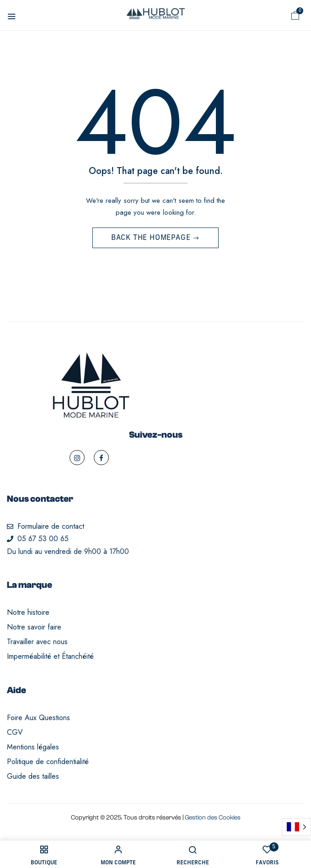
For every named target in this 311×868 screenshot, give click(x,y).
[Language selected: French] (296, 827)
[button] (295, 16)
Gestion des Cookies (213, 818)
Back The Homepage (152, 238)
